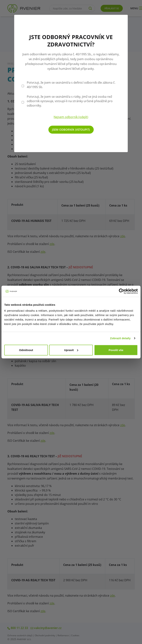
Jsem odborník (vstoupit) (71, 130)
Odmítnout (26, 350)
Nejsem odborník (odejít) (71, 117)
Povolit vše (116, 350)
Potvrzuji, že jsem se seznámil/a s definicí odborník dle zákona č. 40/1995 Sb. (71, 85)
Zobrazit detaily (120, 338)
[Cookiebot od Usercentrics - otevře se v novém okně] (122, 291)
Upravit (71, 350)
